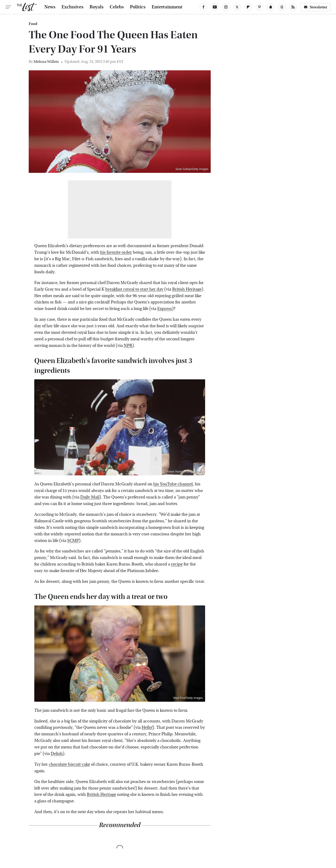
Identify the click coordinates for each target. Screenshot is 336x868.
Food (33, 24)
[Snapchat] (271, 7)
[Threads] (282, 7)
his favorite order (116, 252)
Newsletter (315, 7)
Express (165, 309)
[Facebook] (203, 7)
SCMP (73, 541)
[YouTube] (215, 7)
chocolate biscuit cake (69, 764)
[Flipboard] (248, 7)
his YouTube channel (173, 484)
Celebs (117, 7)
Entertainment (167, 7)
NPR (128, 346)
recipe (177, 564)
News (50, 7)
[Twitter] (237, 7)
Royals (97, 7)
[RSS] (293, 7)
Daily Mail (90, 497)
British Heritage (187, 289)
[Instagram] (226, 7)
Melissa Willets (46, 62)
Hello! (147, 727)
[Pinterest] (259, 7)
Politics (138, 7)
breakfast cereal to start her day (134, 289)
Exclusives (73, 7)
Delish (57, 754)
